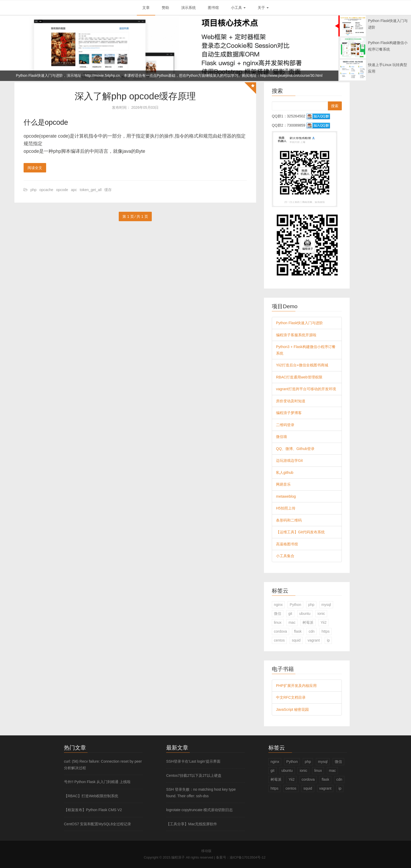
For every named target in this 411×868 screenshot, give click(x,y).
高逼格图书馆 (287, 544)
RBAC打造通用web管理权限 (299, 377)
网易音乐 (283, 484)
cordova (280, 631)
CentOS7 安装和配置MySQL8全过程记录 (98, 824)
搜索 (335, 106)
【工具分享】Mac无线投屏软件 (192, 824)
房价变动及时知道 (291, 401)
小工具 (238, 8)
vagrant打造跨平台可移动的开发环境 (306, 389)
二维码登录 (285, 425)
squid (296, 640)
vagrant (314, 640)
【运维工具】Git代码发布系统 (300, 532)
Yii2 (324, 622)
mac (292, 622)
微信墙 (282, 437)
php (33, 190)
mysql (326, 605)
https (326, 631)
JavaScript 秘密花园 (292, 709)
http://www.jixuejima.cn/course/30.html (291, 75)
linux (278, 622)
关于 (263, 8)
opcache (46, 190)
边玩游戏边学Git (289, 460)
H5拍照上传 (286, 508)
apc (74, 190)
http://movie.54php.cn (102, 75)
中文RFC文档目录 (291, 697)
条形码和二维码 (289, 520)
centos (279, 640)
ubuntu (305, 614)
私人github (285, 473)
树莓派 (308, 622)
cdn (312, 631)
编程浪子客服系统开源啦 (296, 335)
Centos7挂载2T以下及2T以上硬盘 (194, 775)
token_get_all (91, 190)
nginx (278, 605)
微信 (278, 614)
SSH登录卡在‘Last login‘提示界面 (193, 761)
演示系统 (188, 8)
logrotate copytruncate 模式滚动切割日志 (199, 810)
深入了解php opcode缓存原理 (135, 96)
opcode (62, 190)
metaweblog (286, 496)
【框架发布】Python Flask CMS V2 (93, 810)
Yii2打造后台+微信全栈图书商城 (302, 365)
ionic (321, 614)
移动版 (206, 851)
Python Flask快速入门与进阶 (299, 323)
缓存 (108, 190)
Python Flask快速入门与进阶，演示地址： (50, 75)
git (290, 614)
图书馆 (213, 8)
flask (298, 631)
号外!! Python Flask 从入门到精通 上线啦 (97, 782)
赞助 (165, 8)
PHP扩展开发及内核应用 (296, 686)
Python (295, 605)
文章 (146, 8)
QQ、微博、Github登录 (295, 449)
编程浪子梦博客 (289, 413)
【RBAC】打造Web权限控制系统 (91, 796)
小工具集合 (285, 556)
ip (328, 640)
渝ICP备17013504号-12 (248, 857)
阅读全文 (35, 168)
